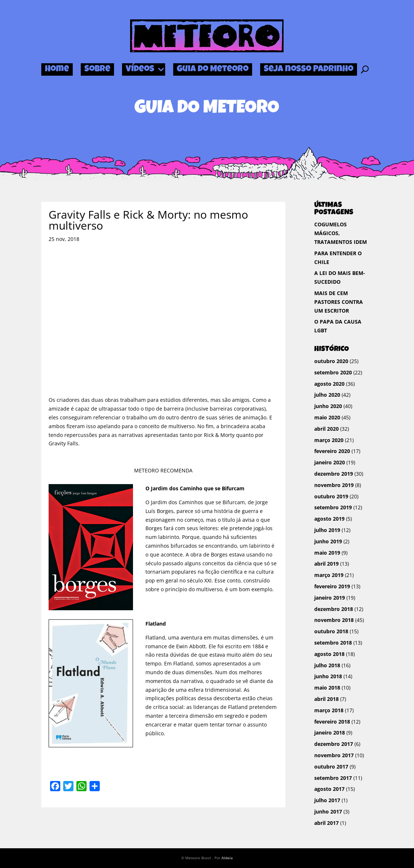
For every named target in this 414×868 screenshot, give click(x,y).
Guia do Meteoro (213, 69)
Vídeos (140, 69)
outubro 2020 (331, 361)
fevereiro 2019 (332, 586)
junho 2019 (328, 541)
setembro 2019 (333, 507)
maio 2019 (327, 553)
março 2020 (329, 440)
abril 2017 (326, 823)
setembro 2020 (333, 372)
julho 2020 (327, 395)
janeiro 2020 (330, 462)
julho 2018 (327, 665)
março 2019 (329, 575)
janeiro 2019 (330, 598)
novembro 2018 (334, 620)
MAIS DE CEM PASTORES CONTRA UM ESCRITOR (339, 302)
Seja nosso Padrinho (309, 69)
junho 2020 (328, 406)
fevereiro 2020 (332, 451)
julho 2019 (327, 530)
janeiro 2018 (330, 733)
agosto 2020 (329, 384)
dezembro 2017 (334, 744)
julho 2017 (327, 800)
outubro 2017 (331, 767)
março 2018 (329, 710)
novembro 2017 (334, 755)
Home (57, 69)
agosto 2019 (329, 519)
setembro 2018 (333, 643)
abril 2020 (326, 429)
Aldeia (227, 858)
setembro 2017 (333, 778)
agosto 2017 (329, 789)
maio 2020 (327, 417)
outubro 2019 (331, 496)
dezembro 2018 (334, 609)
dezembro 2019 (334, 474)
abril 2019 (326, 564)
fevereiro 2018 (332, 722)
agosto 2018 (329, 654)
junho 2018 (328, 676)
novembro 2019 (334, 485)
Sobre (97, 69)
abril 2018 (326, 699)
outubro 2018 (331, 631)
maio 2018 (327, 688)
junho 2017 (328, 812)
